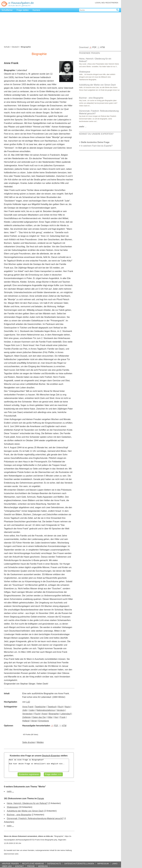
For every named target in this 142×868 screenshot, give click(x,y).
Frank (63, 717)
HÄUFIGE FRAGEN (10, 863)
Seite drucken (29, 742)
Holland (26, 721)
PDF (55, 726)
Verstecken (27, 714)
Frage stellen (23, 10)
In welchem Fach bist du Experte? (97, 146)
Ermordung (44, 721)
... (83, 127)
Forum (41, 798)
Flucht (37, 714)
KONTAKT (19, 866)
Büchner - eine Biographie (19, 815)
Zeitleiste (26, 717)
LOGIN (98, 3)
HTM (63, 726)
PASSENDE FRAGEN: (90, 53)
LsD (28, 702)
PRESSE (31, 866)
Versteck (61, 710)
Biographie (54, 714)
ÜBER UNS (7, 866)
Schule (7, 47)
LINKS (115, 863)
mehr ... (10, 791)
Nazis (67, 707)
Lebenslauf (66, 714)
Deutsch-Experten (51, 756)
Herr (56, 717)
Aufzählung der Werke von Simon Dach (25, 811)
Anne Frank (28, 707)
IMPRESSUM (103, 863)
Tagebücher (40, 707)
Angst (44, 714)
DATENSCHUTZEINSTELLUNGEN (79, 863)
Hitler (50, 717)
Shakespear (12, 807)
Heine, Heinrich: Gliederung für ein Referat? (27, 803)
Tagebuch (52, 707)
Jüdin (25, 710)
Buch (61, 707)
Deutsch (15, 47)
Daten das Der (39, 717)
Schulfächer (7, 10)
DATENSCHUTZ (54, 863)
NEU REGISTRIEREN (110, 3)
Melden (40, 742)
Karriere (36, 10)
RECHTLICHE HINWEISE (33, 863)
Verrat (34, 721)
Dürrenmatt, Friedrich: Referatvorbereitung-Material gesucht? (35, 818)
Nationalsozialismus (46, 710)
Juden (32, 710)
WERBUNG (43, 866)
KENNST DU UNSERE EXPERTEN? (96, 134)
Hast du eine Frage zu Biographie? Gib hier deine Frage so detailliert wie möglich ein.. (39, 765)
